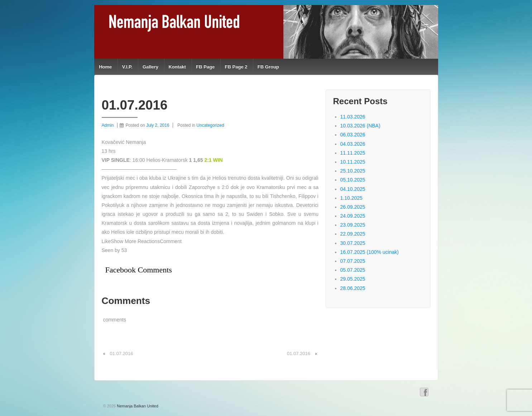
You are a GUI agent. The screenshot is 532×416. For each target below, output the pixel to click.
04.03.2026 (353, 144)
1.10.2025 (351, 198)
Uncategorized (210, 125)
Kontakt (177, 67)
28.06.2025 (353, 288)
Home (105, 67)
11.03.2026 (353, 117)
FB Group (268, 67)
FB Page (205, 67)
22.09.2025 (353, 234)
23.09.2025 (353, 225)
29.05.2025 (353, 279)
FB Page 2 (236, 67)
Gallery (150, 67)
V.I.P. (127, 67)
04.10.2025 (353, 189)
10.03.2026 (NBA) (360, 126)
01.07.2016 (121, 354)
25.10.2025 (353, 171)
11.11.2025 (353, 153)
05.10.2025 (353, 180)
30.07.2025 (353, 243)
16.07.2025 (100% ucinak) (370, 252)
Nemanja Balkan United (137, 406)
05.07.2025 (353, 270)
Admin (108, 125)
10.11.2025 (353, 162)
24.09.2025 (353, 216)
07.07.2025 (353, 261)
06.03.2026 (353, 135)
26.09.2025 (353, 207)
